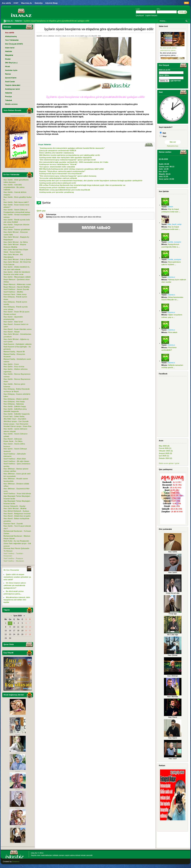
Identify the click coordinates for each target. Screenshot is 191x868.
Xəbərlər (58, 36)
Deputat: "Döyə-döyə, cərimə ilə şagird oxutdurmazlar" (62, 171)
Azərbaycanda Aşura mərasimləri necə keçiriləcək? (61, 174)
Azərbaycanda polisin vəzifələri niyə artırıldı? (58, 188)
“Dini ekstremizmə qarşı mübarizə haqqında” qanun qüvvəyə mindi (67, 160)
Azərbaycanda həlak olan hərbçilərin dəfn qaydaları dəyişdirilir (65, 158)
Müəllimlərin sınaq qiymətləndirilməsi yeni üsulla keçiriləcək (65, 190)
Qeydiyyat (140, 15)
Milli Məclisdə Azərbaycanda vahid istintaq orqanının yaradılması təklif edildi (71, 169)
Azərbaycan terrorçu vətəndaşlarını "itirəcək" (58, 164)
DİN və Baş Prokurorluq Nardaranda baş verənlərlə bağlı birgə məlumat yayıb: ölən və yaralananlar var (82, 185)
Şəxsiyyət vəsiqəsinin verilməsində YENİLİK (58, 151)
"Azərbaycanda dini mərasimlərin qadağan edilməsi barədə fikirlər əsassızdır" (72, 148)
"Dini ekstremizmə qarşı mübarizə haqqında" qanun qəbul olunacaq (68, 176)
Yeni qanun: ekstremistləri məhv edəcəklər (57, 167)
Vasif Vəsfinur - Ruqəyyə (13, 558)
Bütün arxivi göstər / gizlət (169, 463)
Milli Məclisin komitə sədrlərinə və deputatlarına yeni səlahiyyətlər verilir (70, 155)
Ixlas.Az (34, 853)
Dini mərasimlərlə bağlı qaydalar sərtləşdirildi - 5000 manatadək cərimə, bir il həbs (74, 162)
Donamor (16, 861)
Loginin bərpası (151, 15)
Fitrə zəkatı (173, 332)
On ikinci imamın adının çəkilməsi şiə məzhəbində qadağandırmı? (15, 585)
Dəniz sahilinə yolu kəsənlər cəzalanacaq (56, 153)
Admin (45, 36)
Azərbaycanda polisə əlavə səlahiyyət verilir (58, 183)
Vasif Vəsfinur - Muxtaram (14, 561)
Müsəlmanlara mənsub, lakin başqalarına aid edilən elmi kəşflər (17, 600)
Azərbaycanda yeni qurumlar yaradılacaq (56, 192)
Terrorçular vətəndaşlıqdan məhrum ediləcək (58, 178)
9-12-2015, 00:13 (73, 36)
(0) (89, 36)
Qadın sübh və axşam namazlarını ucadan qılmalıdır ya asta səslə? (17, 577)
